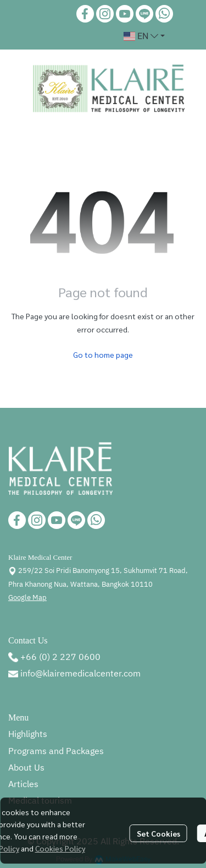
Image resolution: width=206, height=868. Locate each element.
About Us (26, 768)
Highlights (28, 735)
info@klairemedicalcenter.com (80, 674)
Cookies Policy (60, 848)
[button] (144, 36)
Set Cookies (158, 833)
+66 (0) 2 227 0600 (60, 657)
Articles (23, 785)
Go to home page (103, 354)
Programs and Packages (56, 752)
